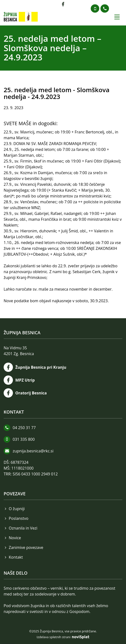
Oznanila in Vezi (23, 528)
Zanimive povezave (26, 547)
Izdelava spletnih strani (63, 637)
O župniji (17, 509)
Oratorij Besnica (31, 393)
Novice (15, 538)
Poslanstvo (19, 518)
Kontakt (16, 557)
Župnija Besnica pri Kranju (41, 367)
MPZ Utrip (25, 380)
